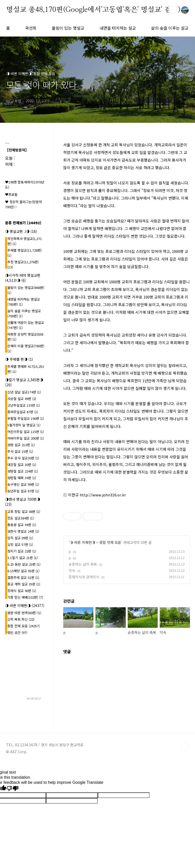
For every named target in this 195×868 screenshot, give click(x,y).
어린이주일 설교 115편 (26, 432)
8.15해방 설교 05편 (23, 571)
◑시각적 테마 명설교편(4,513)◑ (23, 278)
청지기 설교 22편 (22, 551)
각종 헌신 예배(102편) (25, 597)
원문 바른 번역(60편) (24, 613)
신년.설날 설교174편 (24, 392)
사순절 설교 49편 (22, 399)
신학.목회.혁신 (21, 619)
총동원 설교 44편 (22, 525)
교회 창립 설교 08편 (24, 511)
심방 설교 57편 (20, 544)
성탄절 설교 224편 (23, 471)
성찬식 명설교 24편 (23, 531)
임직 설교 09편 (20, 538)
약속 (72, 570)
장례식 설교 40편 (22, 591)
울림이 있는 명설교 (68, 28)
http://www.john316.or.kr (103, 495)
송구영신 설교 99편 (23, 484)
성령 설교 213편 (21, 445)
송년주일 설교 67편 (23, 491)
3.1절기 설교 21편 (22, 558)
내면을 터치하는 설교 (118, 28)
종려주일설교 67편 (23, 412)
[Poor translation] (12, 789)
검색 (173, 10)
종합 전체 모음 (110, 542)
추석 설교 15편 (20, 451)
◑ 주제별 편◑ (19, 359)
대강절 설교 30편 (22, 465)
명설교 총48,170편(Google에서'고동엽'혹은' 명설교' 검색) (93, 10)
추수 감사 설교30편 (23, 458)
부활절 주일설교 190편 (26, 418)
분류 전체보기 (23, 223)
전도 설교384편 (21, 518)
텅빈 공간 (17, 632)
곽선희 (31, 28)
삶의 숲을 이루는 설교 (170, 28)
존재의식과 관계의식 (84, 577)
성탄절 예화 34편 (22, 478)
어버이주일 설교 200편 (26, 438)
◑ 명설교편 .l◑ (21, 231)
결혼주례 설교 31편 (23, 577)
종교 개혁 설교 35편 (24, 584)
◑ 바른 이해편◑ (82, 542)
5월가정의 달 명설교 (24, 425)
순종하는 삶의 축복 (83, 564)
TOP (185, 747)
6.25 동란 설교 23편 (24, 564)
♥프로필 (11, 194)
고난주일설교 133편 (24, 405)
